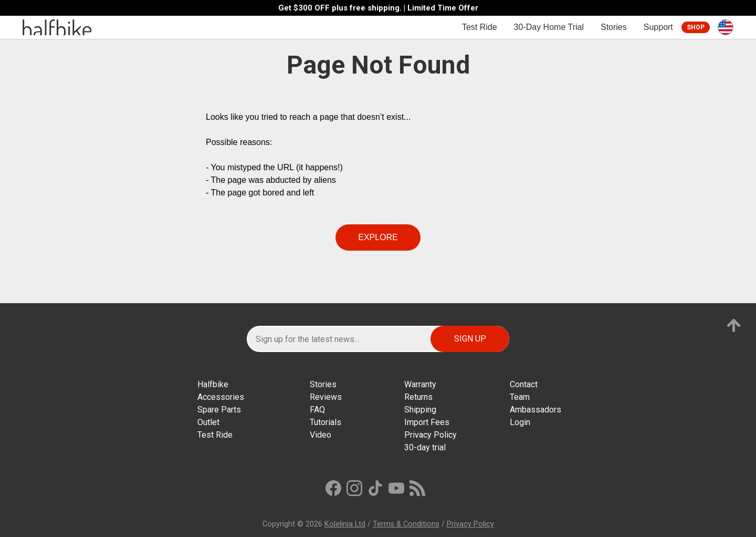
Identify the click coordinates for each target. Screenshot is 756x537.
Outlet (208, 422)
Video (321, 435)
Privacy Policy (430, 435)
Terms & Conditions (406, 524)
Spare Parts (219, 410)
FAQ (317, 410)
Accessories (221, 397)
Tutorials (325, 422)
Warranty (420, 384)
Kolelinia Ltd (345, 524)
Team (520, 397)
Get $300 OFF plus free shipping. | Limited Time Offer (378, 8)
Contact (524, 384)
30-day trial (425, 447)
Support (658, 27)
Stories (614, 27)
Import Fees (427, 422)
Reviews (326, 397)
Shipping (420, 410)
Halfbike (213, 384)
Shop (696, 27)
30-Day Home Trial (549, 27)
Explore (378, 237)
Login (520, 422)
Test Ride (480, 27)
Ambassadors (535, 410)
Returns (418, 397)
